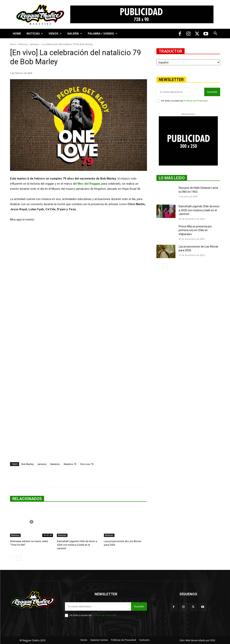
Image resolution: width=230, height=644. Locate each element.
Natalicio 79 (70, 464)
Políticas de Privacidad (196, 101)
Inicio (13, 44)
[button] (215, 34)
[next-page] (19, 558)
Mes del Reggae (89, 184)
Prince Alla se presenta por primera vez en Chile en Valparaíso (195, 230)
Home (17, 33)
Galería (75, 33)
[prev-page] (12, 558)
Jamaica (34, 44)
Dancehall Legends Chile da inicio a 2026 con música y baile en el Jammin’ (77, 545)
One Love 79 (87, 464)
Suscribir (212, 92)
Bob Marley (28, 464)
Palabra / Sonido (103, 33)
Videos (55, 33)
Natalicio (55, 464)
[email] (180, 92)
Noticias (35, 33)
